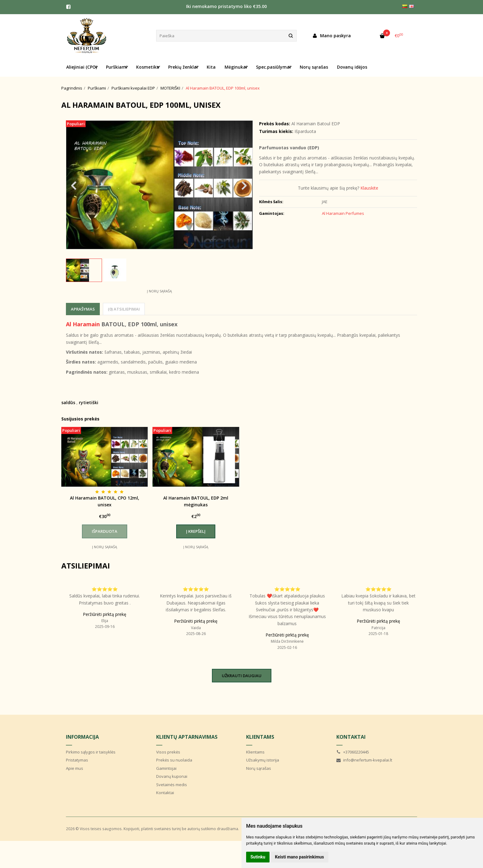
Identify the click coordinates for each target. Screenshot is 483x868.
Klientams (260, 737)
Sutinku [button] (258, 857)
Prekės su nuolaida (174, 760)
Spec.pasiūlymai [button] (273, 67)
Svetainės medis (172, 785)
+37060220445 (353, 752)
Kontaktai (165, 793)
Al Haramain (83, 324)
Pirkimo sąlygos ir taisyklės (91, 752)
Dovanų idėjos (352, 67)
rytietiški (89, 402)
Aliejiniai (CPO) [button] (82, 67)
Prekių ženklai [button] (183, 67)
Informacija (82, 737)
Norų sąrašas (314, 67)
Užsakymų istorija (263, 760)
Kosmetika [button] (148, 67)
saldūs (68, 402)
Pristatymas (77, 760)
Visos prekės (168, 752)
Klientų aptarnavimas (187, 737)
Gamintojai (166, 768)
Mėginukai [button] (236, 67)
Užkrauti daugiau (242, 676)
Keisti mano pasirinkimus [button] (300, 857)
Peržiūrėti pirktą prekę (105, 614)
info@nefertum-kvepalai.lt (364, 760)
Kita (211, 67)
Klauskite (369, 188)
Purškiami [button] (117, 67)
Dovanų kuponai (172, 776)
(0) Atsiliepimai (124, 309)
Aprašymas (83, 309)
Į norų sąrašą (159, 291)
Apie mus (75, 768)
